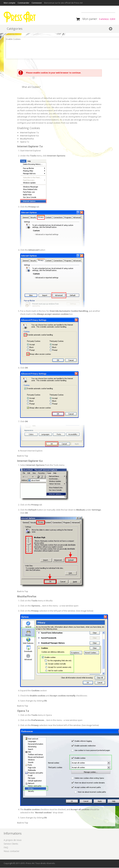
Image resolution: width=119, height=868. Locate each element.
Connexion (37, 3)
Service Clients (11, 844)
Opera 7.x (25, 142)
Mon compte (10, 3)
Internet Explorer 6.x (29, 136)
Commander (23, 3)
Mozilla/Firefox (27, 139)
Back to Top (23, 456)
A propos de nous (13, 840)
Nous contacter (12, 851)
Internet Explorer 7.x (29, 133)
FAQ (6, 848)
